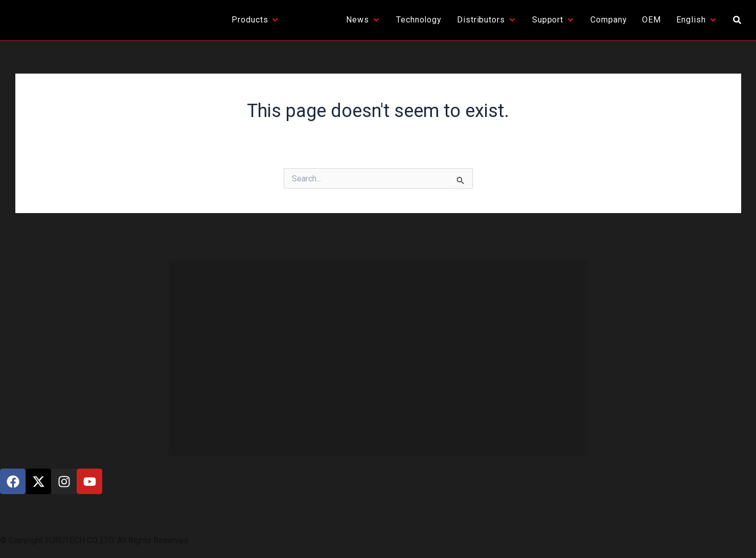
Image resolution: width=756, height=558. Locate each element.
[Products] (256, 20)
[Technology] (419, 20)
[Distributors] (487, 20)
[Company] (609, 20)
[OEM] (651, 20)
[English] (697, 20)
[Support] (554, 20)
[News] (363, 20)
